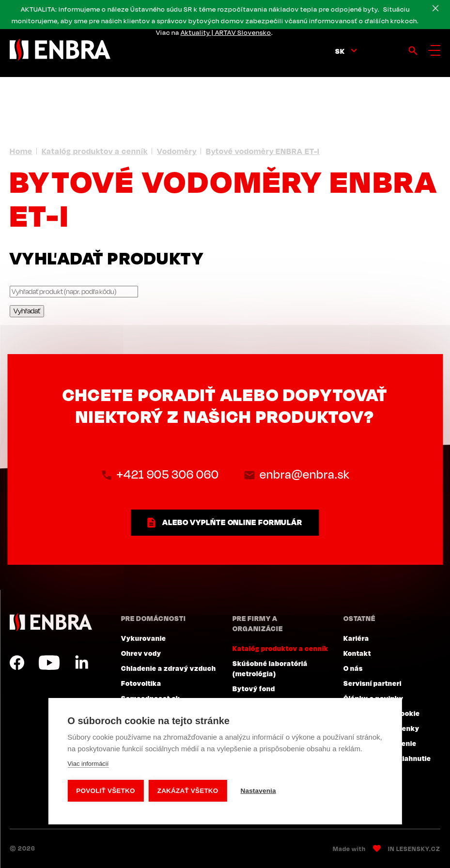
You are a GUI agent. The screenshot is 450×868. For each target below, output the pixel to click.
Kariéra (356, 638)
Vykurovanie (144, 638)
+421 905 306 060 (168, 474)
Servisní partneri (372, 683)
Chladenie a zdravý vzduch (169, 668)
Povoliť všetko (105, 791)
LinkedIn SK (81, 663)
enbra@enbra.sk (305, 474)
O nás (353, 668)
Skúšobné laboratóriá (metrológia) (270, 668)
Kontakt (357, 653)
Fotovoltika (141, 683)
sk (340, 51)
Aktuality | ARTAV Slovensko (226, 32)
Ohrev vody (141, 653)
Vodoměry (177, 151)
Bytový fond (254, 688)
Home (21, 151)
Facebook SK (17, 663)
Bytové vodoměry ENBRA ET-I (263, 151)
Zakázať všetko (188, 791)
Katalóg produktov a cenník (95, 151)
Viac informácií (88, 764)
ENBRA (51, 622)
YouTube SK (49, 663)
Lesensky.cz (418, 849)
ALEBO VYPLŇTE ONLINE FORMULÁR (232, 522)
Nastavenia (258, 791)
